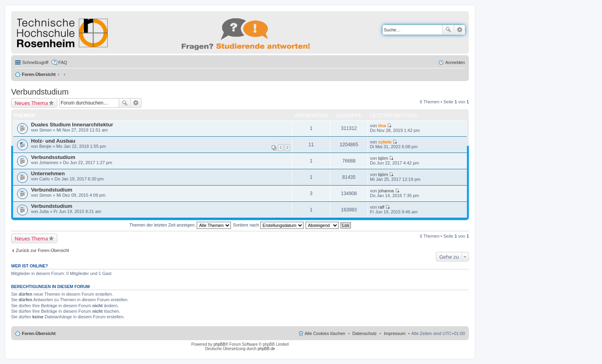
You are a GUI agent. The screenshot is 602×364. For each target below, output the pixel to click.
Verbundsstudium (53, 157)
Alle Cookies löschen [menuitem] (325, 333)
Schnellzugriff (35, 62)
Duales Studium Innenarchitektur (72, 125)
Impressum (395, 333)
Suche (448, 30)
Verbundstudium (40, 92)
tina (382, 126)
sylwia (385, 142)
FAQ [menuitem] (63, 62)
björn (383, 158)
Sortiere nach (268, 225)
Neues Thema (31, 103)
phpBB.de (266, 349)
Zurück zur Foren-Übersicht (43, 250)
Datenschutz (365, 333)
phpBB (219, 344)
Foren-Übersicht (39, 74)
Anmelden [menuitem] (455, 62)
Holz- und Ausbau (53, 141)
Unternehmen (48, 173)
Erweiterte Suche (460, 30)
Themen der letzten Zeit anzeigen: (180, 225)
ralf (381, 207)
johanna (386, 191)
